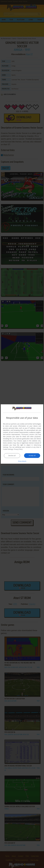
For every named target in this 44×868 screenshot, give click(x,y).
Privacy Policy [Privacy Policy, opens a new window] (18, 449)
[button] (22, 461)
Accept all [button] (32, 455)
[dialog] (22, 434)
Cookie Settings (8, 449)
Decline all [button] (12, 456)
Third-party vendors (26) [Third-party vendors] (29, 434)
